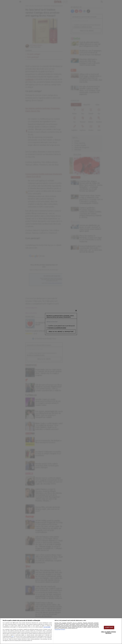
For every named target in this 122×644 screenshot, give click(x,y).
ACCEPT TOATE (109, 628)
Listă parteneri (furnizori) (60, 630)
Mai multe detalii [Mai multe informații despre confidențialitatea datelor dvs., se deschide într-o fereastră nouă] (47, 627)
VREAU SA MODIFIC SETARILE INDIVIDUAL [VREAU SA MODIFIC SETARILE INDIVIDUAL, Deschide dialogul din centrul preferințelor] (108, 633)
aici (12, 636)
